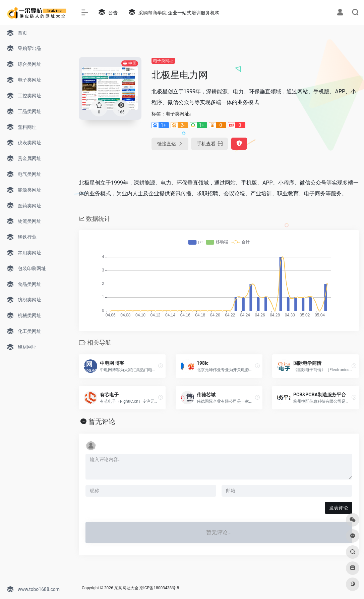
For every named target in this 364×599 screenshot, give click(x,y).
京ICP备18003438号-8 (159, 588)
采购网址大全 (126, 588)
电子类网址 (163, 61)
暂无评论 (102, 421)
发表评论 (339, 508)
